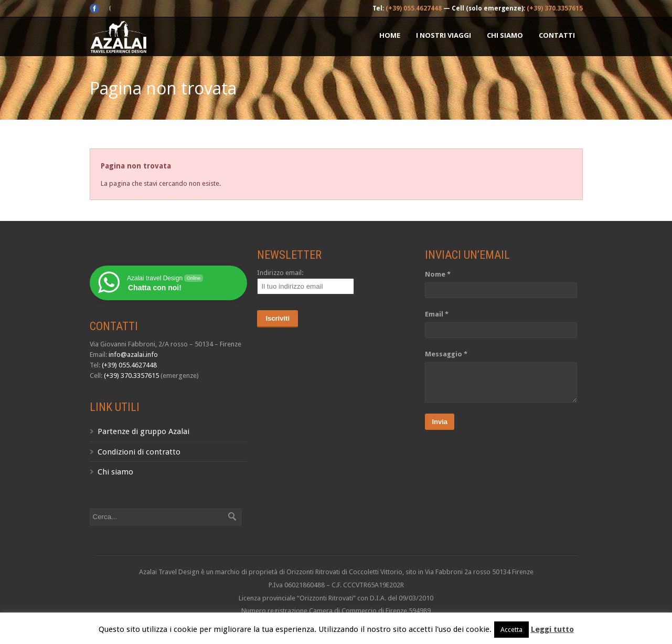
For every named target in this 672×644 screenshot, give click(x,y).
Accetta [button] (511, 630)
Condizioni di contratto (139, 452)
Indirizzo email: (280, 273)
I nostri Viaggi (444, 35)
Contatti (557, 35)
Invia (440, 422)
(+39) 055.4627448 (414, 8)
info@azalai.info (133, 355)
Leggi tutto (552, 629)
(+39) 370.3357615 (555, 8)
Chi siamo (505, 35)
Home (390, 35)
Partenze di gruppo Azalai (143, 431)
